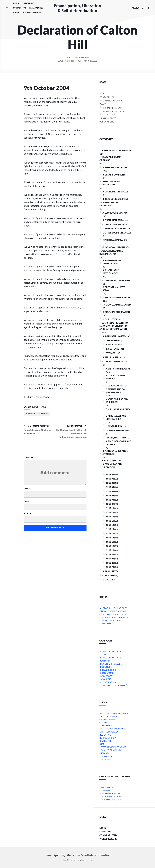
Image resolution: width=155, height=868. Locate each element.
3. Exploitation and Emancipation (110, 183)
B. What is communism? (115, 175)
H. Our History (111, 319)
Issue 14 (110, 525)
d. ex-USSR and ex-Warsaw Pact (115, 391)
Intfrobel (105, 790)
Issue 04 (110, 487)
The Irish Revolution (111, 800)
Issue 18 (110, 542)
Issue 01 (110, 474)
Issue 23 (110, 563)
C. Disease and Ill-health (116, 280)
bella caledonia (108, 716)
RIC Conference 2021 (110, 664)
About (16, 3)
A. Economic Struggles (115, 192)
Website (27, 514)
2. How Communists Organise (110, 159)
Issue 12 (110, 517)
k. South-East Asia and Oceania (118, 443)
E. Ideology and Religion (116, 297)
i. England (111, 340)
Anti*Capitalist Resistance (114, 713)
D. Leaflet (108, 580)
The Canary (106, 759)
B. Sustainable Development (111, 272)
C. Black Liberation (113, 224)
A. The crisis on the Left (116, 167)
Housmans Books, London (114, 617)
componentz (86, 860)
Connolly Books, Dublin (113, 614)
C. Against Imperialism (115, 361)
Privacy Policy (36, 8)
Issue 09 (85, 58)
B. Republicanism (112, 357)
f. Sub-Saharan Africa (118, 409)
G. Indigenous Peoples (115, 247)
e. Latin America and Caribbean (117, 400)
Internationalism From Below (27, 13)
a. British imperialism (118, 369)
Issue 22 (110, 559)
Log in (103, 828)
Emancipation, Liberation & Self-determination (77, 8)
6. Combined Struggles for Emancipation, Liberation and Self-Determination (114, 326)
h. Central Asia (114, 426)
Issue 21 (110, 554)
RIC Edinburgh (107, 673)
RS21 (102, 744)
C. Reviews (108, 575)
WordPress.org (108, 839)
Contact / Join (20, 8)
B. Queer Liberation (113, 220)
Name (27, 489)
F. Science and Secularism (117, 305)
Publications (28, 3)
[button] (148, 8)
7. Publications (108, 461)
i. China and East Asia (117, 430)
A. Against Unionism (114, 336)
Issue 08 (110, 500)
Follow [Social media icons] (135, 8)
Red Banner (106, 735)
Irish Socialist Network (112, 729)
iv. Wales (110, 353)
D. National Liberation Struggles (115, 452)
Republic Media (108, 738)
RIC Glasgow (106, 676)
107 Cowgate (106, 787)
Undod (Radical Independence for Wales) (113, 684)
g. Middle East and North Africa (116, 417)
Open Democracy (109, 732)
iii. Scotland (73, 58)
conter (104, 723)
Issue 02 (110, 479)
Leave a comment (66, 62)
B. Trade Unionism (113, 199)
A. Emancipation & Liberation (113, 466)
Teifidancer (106, 756)
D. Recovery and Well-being (115, 289)
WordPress (68, 860)
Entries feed (106, 832)
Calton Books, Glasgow (113, 611)
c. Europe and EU (115, 386)
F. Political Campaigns (115, 240)
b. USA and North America (115, 377)
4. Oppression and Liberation (109, 204)
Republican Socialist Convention (114, 113)
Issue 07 (110, 495)
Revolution (106, 741)
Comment (29, 457)
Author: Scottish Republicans (37, 414)
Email (27, 501)
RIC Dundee (105, 667)
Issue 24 (110, 567)
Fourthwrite (107, 726)
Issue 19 (110, 546)
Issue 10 (110, 508)
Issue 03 (110, 483)
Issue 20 (110, 550)
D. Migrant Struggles (114, 228)
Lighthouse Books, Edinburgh (110, 622)
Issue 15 (110, 529)
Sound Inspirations (110, 793)
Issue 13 (110, 521)
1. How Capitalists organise (115, 150)
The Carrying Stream (111, 797)
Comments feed (108, 835)
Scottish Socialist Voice (113, 747)
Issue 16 (110, 533)
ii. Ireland (111, 345)
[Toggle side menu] (7, 8)
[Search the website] (143, 8)
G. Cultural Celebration (116, 312)
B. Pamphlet (109, 571)
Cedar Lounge (107, 719)
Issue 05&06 (112, 491)
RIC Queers (105, 679)
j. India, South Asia (116, 438)
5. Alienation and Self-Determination (112, 252)
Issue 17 (110, 538)
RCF (79, 61)
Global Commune (112, 108)
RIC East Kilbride (108, 670)
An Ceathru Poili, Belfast (113, 608)
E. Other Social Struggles (117, 233)
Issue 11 (110, 512)
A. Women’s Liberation (115, 213)
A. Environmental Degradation (113, 262)
